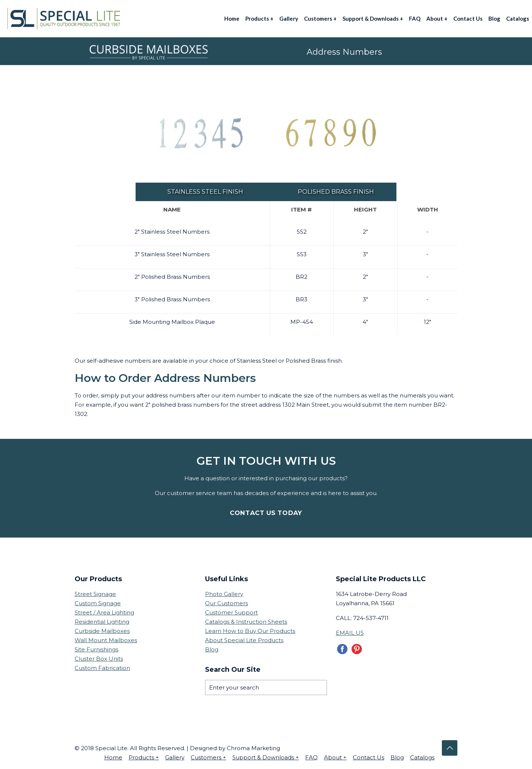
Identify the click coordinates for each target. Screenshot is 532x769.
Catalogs (422, 757)
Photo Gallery (224, 594)
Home (113, 757)
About (335, 757)
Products (144, 757)
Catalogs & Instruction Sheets (246, 621)
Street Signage (95, 594)
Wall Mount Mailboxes (106, 640)
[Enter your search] (266, 687)
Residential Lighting (102, 621)
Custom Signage (98, 603)
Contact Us (369, 757)
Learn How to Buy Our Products (250, 631)
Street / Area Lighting (104, 612)
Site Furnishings (96, 649)
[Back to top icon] (450, 748)
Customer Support (231, 612)
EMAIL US (350, 632)
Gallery (175, 757)
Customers (208, 757)
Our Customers (226, 603)
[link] (201, 134)
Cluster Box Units (99, 658)
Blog (212, 649)
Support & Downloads (266, 757)
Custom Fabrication (102, 668)
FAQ (311, 757)
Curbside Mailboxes (102, 631)
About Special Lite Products (244, 640)
